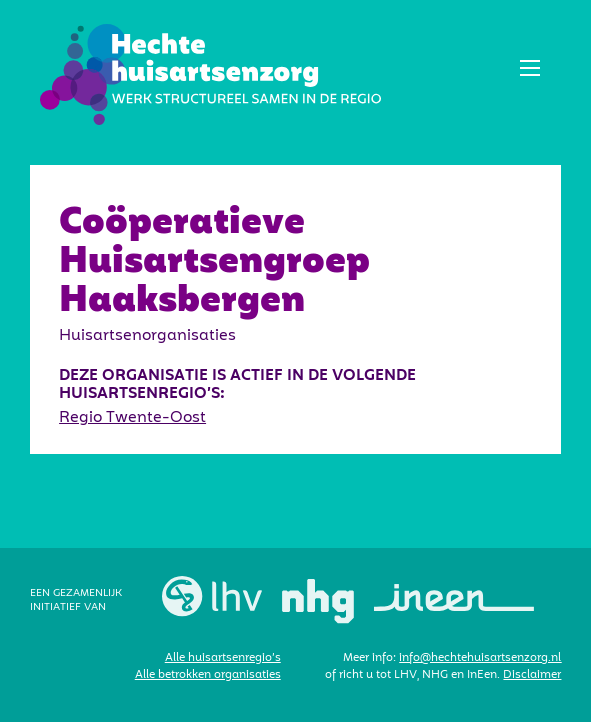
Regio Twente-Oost (132, 417)
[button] (530, 68)
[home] (205, 74)
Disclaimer (532, 675)
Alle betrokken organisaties (208, 675)
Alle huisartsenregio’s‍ (223, 658)
